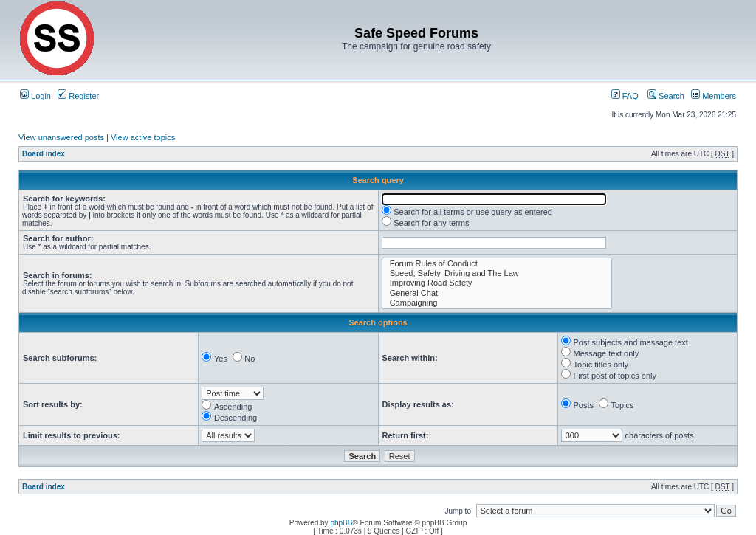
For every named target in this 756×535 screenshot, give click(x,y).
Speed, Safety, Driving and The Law (497, 273)
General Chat (497, 293)
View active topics (143, 137)
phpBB (341, 523)
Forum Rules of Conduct (497, 264)
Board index (44, 154)
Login (35, 96)
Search (666, 96)
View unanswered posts (61, 137)
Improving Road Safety (497, 283)
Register (78, 96)
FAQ (625, 96)
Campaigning (497, 303)
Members (714, 96)
